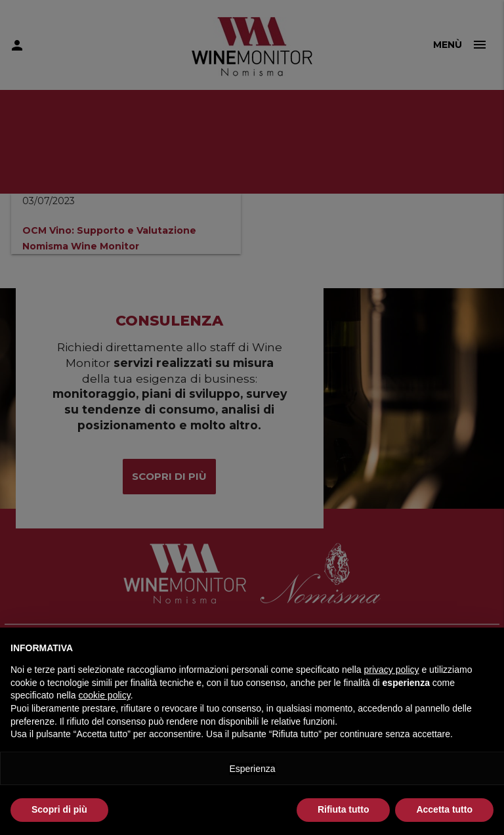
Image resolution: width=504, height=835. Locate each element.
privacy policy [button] (392, 670)
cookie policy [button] (105, 695)
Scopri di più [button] (59, 809)
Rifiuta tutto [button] (344, 809)
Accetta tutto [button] (444, 809)
